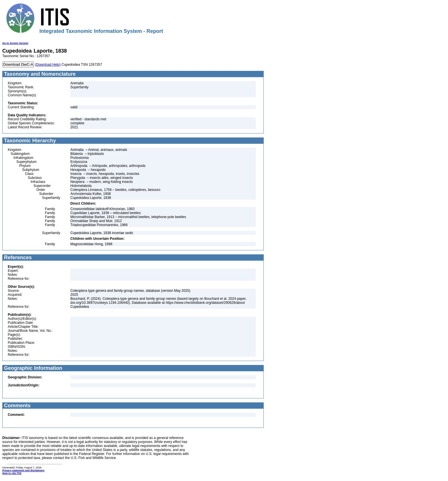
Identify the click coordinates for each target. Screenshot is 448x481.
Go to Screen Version (15, 43)
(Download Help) (48, 65)
